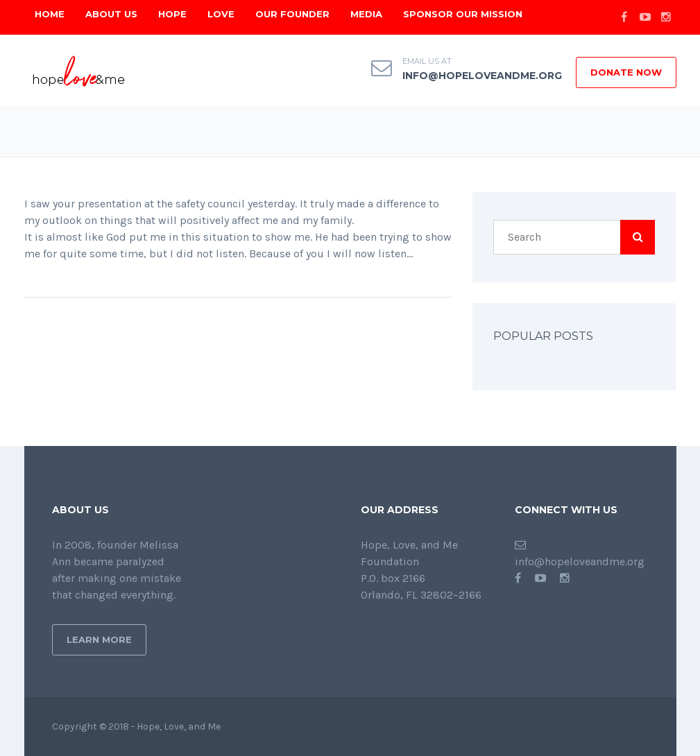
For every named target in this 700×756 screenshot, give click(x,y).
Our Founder (292, 14)
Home (50, 14)
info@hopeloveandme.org (482, 76)
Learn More (99, 639)
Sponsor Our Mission (463, 14)
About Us (111, 14)
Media (366, 14)
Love (221, 14)
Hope (172, 14)
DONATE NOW (626, 72)
